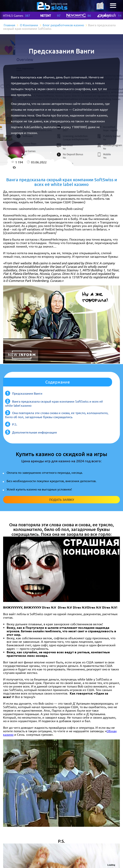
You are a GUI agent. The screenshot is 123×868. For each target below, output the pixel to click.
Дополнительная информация (34, 432)
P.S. (15, 424)
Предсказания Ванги (27, 393)
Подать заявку (62, 500)
